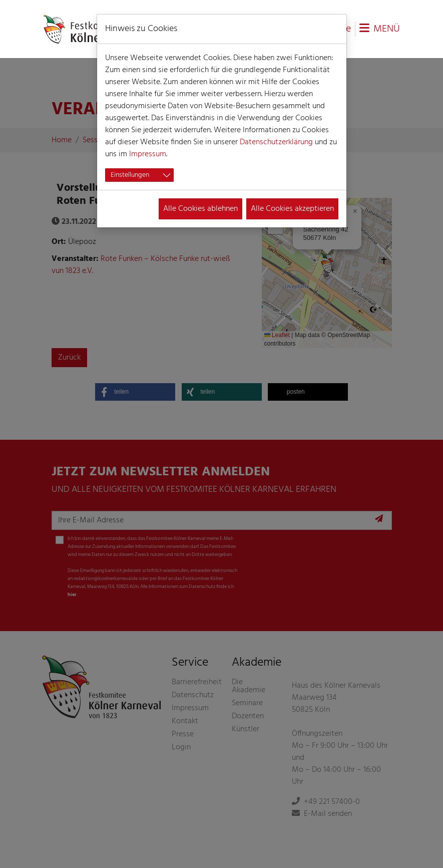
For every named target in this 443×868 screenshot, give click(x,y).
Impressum (148, 154)
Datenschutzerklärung (276, 142)
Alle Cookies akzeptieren (292, 209)
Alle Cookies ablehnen (200, 209)
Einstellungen (130, 175)
